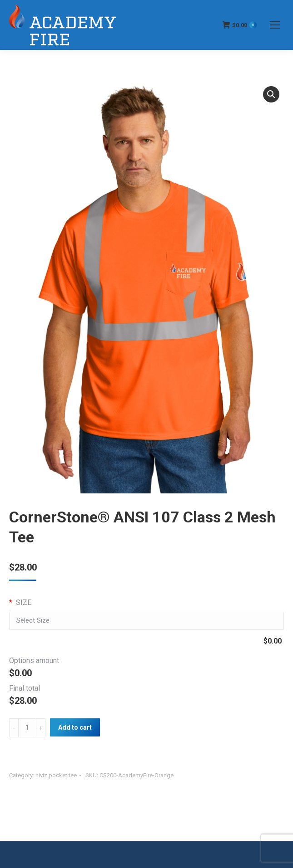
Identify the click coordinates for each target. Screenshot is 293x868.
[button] (271, 94)
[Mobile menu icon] (275, 25)
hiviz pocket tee (56, 775)
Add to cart (75, 727)
